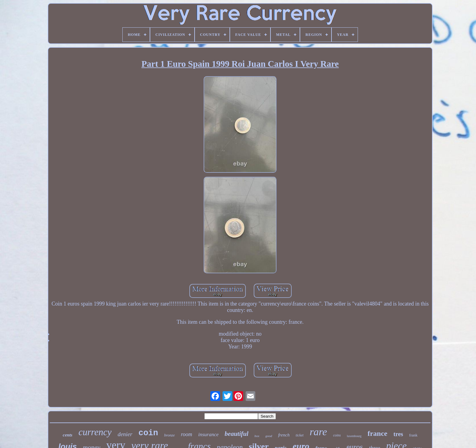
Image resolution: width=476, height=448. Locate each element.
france (377, 433)
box (257, 436)
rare (318, 432)
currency (95, 432)
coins (337, 435)
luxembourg (354, 436)
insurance (208, 434)
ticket (300, 435)
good (269, 436)
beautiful (236, 434)
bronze (170, 435)
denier (125, 434)
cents (68, 435)
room (187, 434)
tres (398, 434)
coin (148, 433)
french (284, 435)
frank (413, 435)
